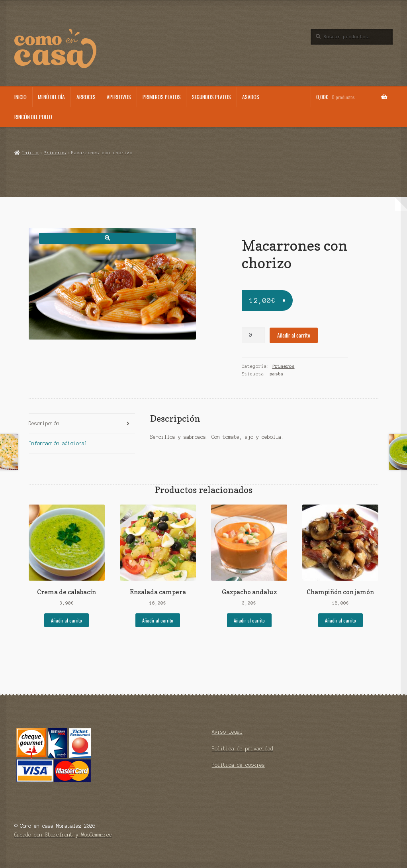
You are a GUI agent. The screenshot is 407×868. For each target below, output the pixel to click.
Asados (251, 97)
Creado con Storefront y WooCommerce (63, 835)
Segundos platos (211, 97)
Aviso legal (227, 732)
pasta (277, 374)
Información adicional (58, 443)
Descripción (44, 423)
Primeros (55, 153)
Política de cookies (238, 765)
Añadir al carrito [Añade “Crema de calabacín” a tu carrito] (67, 620)
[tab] (82, 424)
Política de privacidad (243, 749)
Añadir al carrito (294, 335)
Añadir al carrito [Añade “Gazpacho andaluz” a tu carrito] (249, 620)
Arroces (86, 97)
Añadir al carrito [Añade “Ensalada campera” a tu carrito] (158, 620)
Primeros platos (162, 97)
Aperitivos (119, 97)
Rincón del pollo (33, 117)
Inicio (21, 97)
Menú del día (51, 97)
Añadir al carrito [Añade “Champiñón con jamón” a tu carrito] (340, 620)
